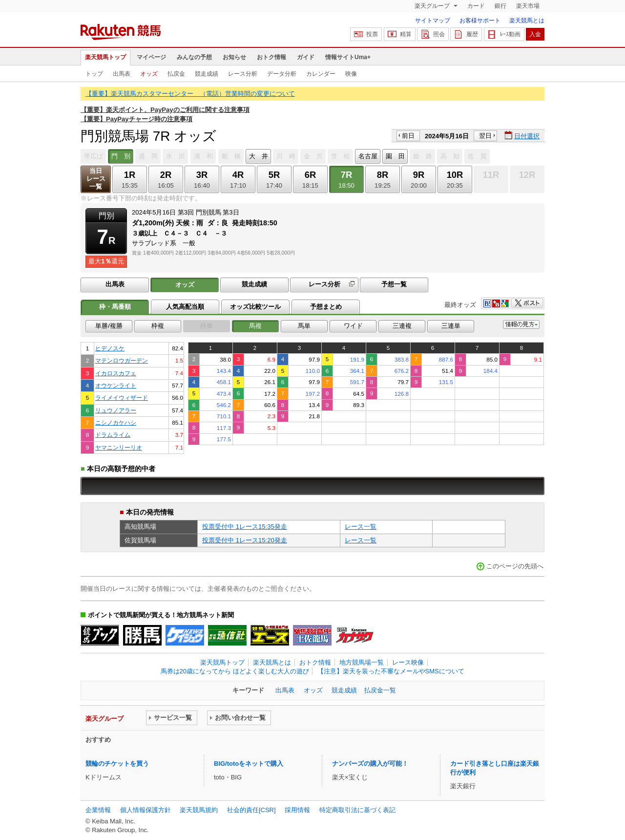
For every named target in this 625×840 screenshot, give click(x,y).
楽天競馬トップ (105, 57)
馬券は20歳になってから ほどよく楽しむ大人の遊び (235, 671)
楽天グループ (433, 6)
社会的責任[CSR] (251, 810)
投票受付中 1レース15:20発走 (245, 540)
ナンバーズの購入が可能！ (370, 764)
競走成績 (207, 74)
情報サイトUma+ (348, 57)
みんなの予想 (194, 57)
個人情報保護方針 (146, 810)
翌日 (485, 136)
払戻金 (176, 74)
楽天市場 (528, 6)
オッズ (149, 74)
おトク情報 (271, 57)
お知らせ (234, 57)
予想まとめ (326, 307)
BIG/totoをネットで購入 (249, 764)
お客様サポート (480, 21)
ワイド (353, 326)
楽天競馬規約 (199, 810)
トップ (94, 74)
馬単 (304, 326)
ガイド (306, 57)
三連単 (451, 326)
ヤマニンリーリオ (119, 447)
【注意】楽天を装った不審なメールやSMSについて (391, 671)
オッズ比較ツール (255, 307)
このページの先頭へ (515, 566)
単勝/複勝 (109, 326)
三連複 (402, 326)
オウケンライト (116, 385)
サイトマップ (433, 21)
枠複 (158, 326)
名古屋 (368, 156)
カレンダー (321, 74)
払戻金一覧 (380, 690)
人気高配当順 (185, 307)
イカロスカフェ (116, 373)
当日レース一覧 (96, 179)
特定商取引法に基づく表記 (357, 810)
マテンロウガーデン (122, 360)
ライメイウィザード (122, 398)
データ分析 (282, 74)
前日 (408, 136)
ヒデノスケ (110, 348)
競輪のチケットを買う (117, 764)
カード (476, 6)
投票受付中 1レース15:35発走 (245, 527)
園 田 (395, 156)
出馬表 (122, 74)
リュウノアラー (116, 410)
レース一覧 (361, 527)
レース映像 (408, 662)
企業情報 (98, 810)
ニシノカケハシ (116, 422)
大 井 (259, 156)
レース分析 (243, 74)
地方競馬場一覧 (362, 662)
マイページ (151, 57)
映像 (351, 74)
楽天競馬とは (527, 21)
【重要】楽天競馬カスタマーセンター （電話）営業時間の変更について (190, 94)
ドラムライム (113, 435)
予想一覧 (394, 284)
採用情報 (297, 810)
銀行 (500, 6)
